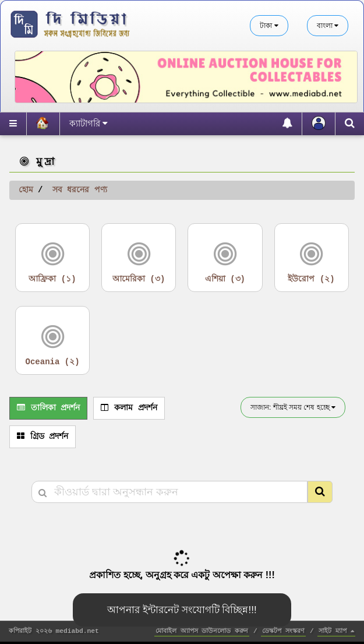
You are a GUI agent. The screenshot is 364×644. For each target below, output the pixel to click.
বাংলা (328, 26)
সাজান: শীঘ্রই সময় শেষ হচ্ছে (293, 407)
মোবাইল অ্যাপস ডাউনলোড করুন (202, 631)
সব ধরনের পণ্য (80, 190)
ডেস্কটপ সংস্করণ (283, 631)
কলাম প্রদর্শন (129, 408)
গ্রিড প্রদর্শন (43, 437)
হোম (26, 190)
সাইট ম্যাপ (336, 631)
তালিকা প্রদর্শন (48, 408)
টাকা (269, 26)
